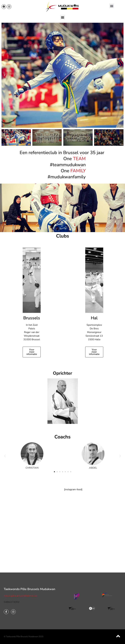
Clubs (63, 236)
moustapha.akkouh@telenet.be (20, 596)
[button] (112, 6)
